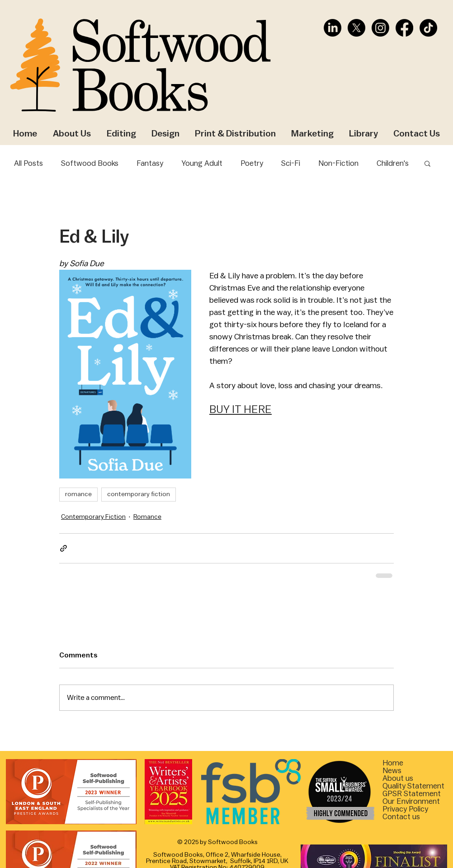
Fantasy (150, 163)
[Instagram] (380, 28)
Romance (147, 517)
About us (398, 778)
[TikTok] (428, 28)
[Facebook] (404, 28)
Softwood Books (90, 163)
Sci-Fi (291, 163)
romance (78, 494)
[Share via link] (64, 548)
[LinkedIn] (333, 28)
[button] (427, 163)
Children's (393, 163)
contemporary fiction (139, 494)
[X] (356, 28)
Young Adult (202, 163)
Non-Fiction (338, 163)
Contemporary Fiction (93, 517)
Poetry (252, 163)
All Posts (28, 163)
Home (393, 763)
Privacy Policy (405, 809)
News (392, 771)
